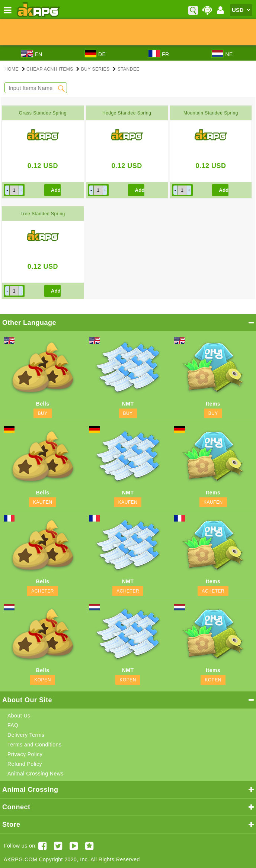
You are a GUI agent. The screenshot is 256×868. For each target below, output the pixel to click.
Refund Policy (25, 764)
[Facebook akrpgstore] (43, 846)
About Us (19, 716)
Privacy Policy (25, 754)
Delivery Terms (26, 735)
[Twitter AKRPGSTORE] (58, 846)
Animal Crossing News (36, 774)
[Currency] (241, 10)
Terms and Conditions (34, 745)
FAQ (13, 725)
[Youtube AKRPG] (74, 846)
